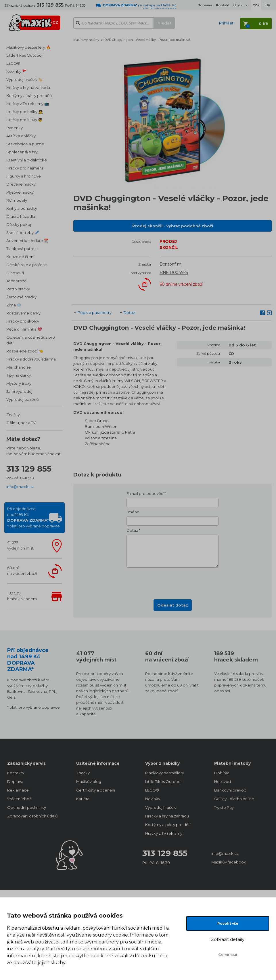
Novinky (153, 799)
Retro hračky (18, 289)
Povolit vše (228, 923)
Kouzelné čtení (20, 257)
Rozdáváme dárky (23, 313)
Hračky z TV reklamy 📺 (28, 104)
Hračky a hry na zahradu (28, 87)
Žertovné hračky (21, 297)
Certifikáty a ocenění (96, 790)
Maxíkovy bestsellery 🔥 (28, 47)
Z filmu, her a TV (21, 423)
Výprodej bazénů (23, 399)
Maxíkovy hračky (86, 40)
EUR (267, 5)
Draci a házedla (21, 216)
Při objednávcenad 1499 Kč (33, 517)
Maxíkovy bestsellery (165, 773)
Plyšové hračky (20, 192)
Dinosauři (15, 273)
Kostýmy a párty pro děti (29, 96)
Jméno (133, 512)
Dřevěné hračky (21, 184)
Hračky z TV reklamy (164, 833)
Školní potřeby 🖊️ (23, 232)
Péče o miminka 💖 (24, 329)
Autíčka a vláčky (21, 136)
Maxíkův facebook (229, 862)
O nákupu (241, 5)
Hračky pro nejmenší (25, 168)
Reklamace (18, 790)
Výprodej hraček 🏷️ (24, 79)
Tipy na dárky (19, 375)
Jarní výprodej (19, 391)
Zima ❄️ (14, 305)
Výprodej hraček (161, 807)
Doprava (15, 781)
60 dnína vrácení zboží (22, 571)
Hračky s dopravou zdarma (31, 359)
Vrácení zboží (20, 799)
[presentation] (172, 582)
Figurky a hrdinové (24, 176)
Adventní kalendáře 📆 (27, 241)
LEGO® (13, 63)
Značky (13, 415)
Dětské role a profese (27, 265)
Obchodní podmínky (27, 807)
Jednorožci (17, 281)
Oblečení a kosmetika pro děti (31, 340)
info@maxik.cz (20, 487)
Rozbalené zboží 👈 (25, 351)
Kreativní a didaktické (27, 160)
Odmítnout (228, 955)
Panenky (15, 128)
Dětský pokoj (19, 224)
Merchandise (19, 367)
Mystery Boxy (19, 383)
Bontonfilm (170, 264)
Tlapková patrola (22, 249)
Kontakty (16, 773)
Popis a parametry (95, 312)
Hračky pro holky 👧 (25, 112)
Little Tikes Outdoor (25, 55)
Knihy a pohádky (22, 208)
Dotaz (129, 312)
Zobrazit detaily (228, 939)
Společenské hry (22, 152)
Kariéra (83, 799)
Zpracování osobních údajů (32, 816)
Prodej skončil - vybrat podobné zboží (173, 226)
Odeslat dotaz (173, 605)
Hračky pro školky (23, 321)
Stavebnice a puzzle (25, 144)
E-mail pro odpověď (145, 493)
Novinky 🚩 (17, 71)
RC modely (17, 200)
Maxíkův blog (89, 781)
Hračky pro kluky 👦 (24, 120)
